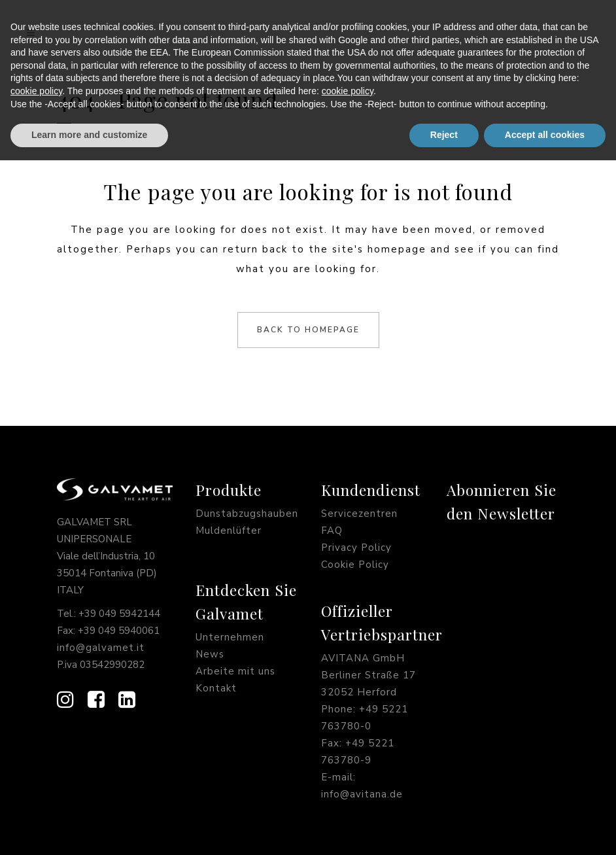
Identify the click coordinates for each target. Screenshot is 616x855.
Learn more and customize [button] (89, 829)
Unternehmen (230, 637)
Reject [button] (444, 829)
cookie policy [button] (36, 786)
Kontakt (216, 688)
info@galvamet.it (101, 648)
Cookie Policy (355, 565)
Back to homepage (308, 330)
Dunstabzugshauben (247, 514)
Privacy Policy (356, 548)
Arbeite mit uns (235, 671)
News (210, 654)
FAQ (332, 531)
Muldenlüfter (229, 531)
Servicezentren (359, 514)
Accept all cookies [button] (545, 829)
